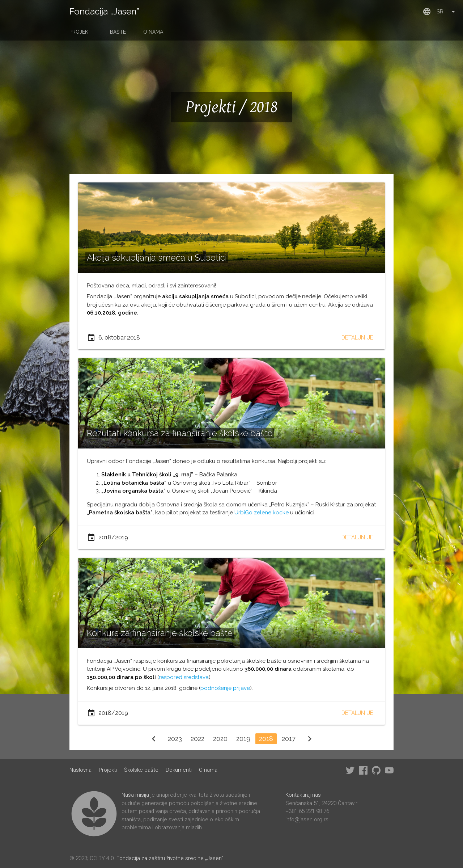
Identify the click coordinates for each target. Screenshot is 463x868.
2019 (243, 739)
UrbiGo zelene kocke (262, 513)
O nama (153, 32)
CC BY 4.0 (102, 858)
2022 (197, 739)
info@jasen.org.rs (307, 819)
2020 (220, 739)
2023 (175, 739)
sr (440, 12)
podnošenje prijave (225, 688)
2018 (266, 739)
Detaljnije (357, 338)
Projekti (81, 32)
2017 (289, 739)
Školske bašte (141, 770)
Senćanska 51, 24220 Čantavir (321, 803)
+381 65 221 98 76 (307, 811)
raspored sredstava (184, 677)
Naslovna (80, 770)
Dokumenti (179, 770)
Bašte (118, 32)
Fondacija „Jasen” (104, 11)
